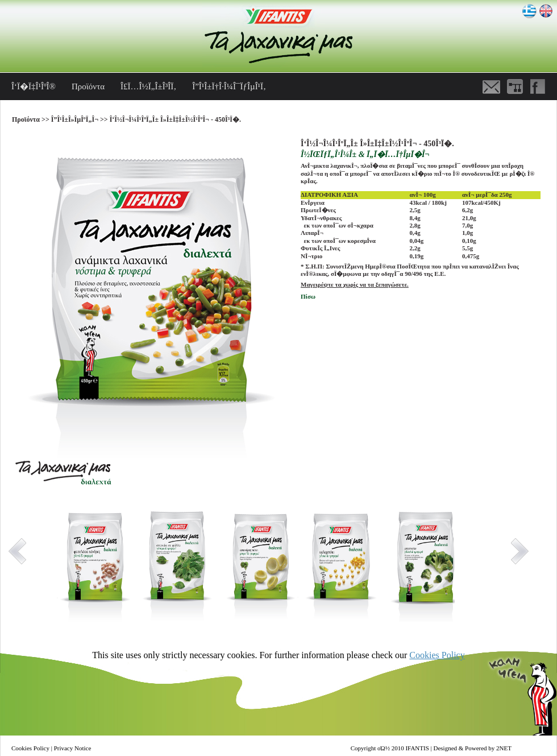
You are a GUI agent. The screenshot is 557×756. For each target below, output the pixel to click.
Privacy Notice (73, 748)
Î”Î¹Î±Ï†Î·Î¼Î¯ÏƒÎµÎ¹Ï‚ (229, 86)
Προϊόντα (88, 86)
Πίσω (308, 296)
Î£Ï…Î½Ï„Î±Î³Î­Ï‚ (148, 86)
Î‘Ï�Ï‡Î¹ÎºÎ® (34, 86)
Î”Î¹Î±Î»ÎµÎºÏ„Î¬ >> (80, 119)
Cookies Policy (437, 655)
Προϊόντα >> (32, 119)
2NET (504, 748)
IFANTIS (417, 748)
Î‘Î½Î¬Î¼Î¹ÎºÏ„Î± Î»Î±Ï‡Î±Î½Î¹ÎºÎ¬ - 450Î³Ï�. (175, 119)
